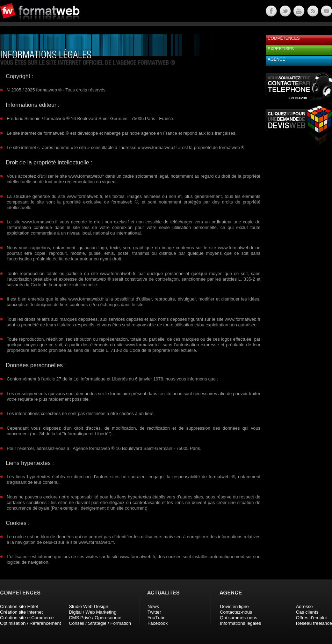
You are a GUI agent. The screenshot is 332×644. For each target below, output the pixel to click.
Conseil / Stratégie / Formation (100, 623)
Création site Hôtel (19, 606)
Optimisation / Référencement (30, 623)
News (153, 606)
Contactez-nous (236, 612)
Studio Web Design (89, 606)
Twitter (154, 612)
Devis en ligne (234, 606)
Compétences (284, 38)
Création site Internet (21, 612)
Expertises (281, 49)
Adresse (304, 606)
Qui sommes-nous (239, 618)
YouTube (157, 618)
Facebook (158, 623)
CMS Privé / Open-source (95, 618)
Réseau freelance (314, 623)
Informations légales (240, 623)
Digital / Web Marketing (93, 612)
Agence (276, 59)
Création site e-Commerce (27, 618)
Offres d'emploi (311, 618)
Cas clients (307, 612)
